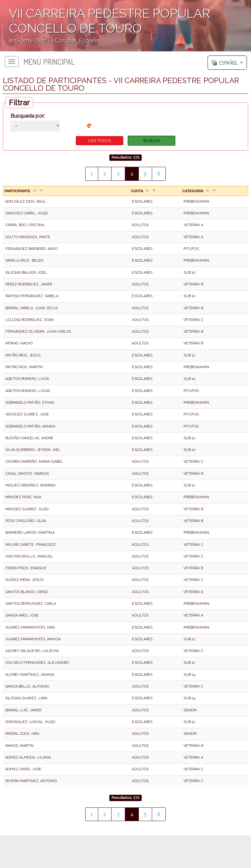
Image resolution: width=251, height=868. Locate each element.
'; (125, 26)
